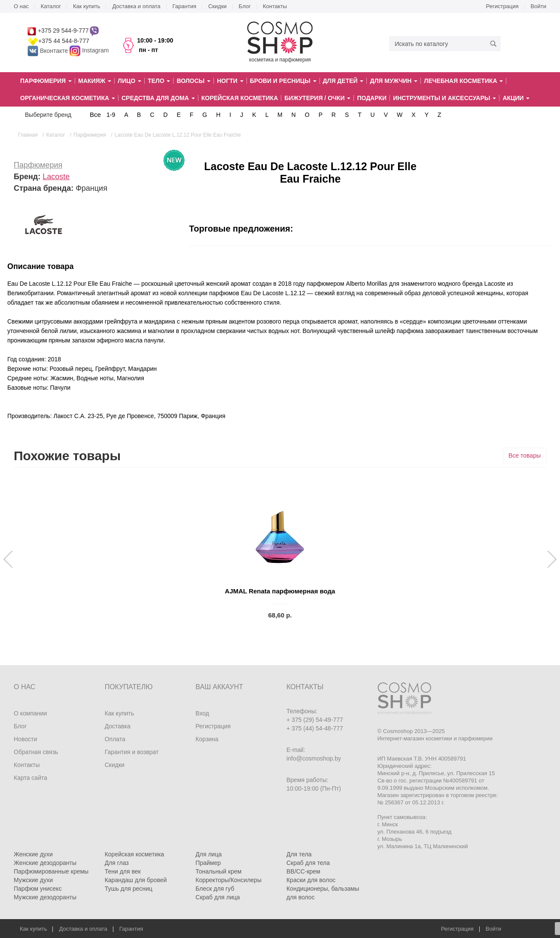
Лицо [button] (129, 81)
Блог (245, 6)
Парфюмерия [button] (46, 81)
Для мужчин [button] (394, 81)
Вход (202, 713)
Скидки (218, 6)
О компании (30, 713)
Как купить (87, 6)
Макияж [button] (95, 81)
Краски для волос (311, 880)
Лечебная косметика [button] (463, 81)
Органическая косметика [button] (68, 98)
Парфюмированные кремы (51, 871)
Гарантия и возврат (132, 752)
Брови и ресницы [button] (283, 81)
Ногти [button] (230, 81)
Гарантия (184, 6)
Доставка (118, 726)
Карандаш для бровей (136, 880)
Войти (539, 6)
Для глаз (117, 863)
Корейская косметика (240, 98)
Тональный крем (218, 871)
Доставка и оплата (136, 6)
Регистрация (502, 6)
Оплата (115, 739)
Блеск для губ (215, 889)
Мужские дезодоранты (45, 897)
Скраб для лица (218, 897)
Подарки (372, 98)
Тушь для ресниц (129, 889)
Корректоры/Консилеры (228, 880)
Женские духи (33, 854)
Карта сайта (30, 778)
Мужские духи (33, 880)
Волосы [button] (193, 81)
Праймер (208, 863)
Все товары (525, 455)
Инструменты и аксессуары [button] (444, 98)
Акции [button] (516, 98)
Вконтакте (49, 51)
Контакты (275, 6)
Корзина (207, 739)
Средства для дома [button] (158, 98)
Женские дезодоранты (45, 863)
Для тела (299, 854)
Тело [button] (159, 81)
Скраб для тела (308, 863)
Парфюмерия (38, 165)
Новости (25, 739)
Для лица (208, 854)
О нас (21, 6)
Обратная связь (36, 752)
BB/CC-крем (303, 871)
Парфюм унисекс (38, 889)
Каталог (51, 6)
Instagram (95, 51)
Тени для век (123, 871)
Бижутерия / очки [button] (317, 98)
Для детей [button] (343, 81)
